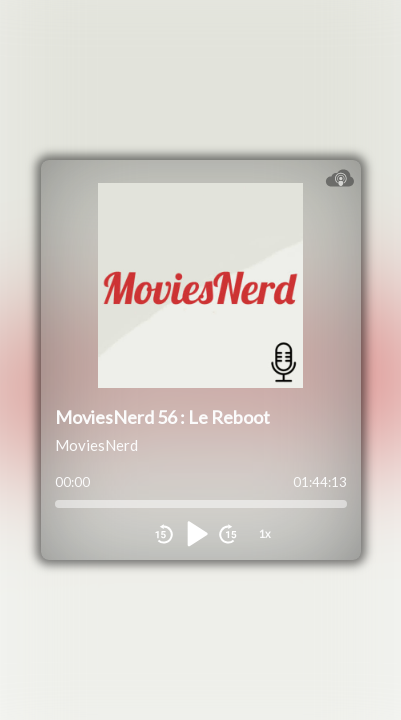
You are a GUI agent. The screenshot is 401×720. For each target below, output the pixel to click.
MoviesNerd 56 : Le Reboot (162, 417)
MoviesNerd (96, 445)
